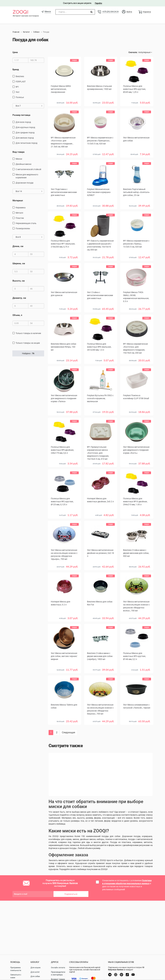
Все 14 (29, 191)
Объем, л (17, 315)
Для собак (35, 976)
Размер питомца (21, 115)
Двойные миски (23, 164)
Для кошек (36, 968)
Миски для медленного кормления (27, 176)
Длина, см (18, 246)
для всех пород (23, 122)
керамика (21, 208)
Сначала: (133, 52)
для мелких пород (25, 138)
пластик (20, 218)
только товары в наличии (28, 333)
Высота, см (19, 281)
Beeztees (20, 76)
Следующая (68, 732)
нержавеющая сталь (26, 223)
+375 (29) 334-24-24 (110, 12)
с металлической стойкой (28, 169)
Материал (18, 201)
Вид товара (18, 152)
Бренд (16, 69)
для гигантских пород (26, 143)
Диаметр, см (19, 298)
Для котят (35, 972)
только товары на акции (28, 343)
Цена (15, 52)
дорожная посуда (25, 183)
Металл (19, 213)
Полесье (20, 97)
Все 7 (29, 106)
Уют (18, 92)
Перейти (98, 3)
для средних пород (25, 133)
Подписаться (71, 894)
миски (19, 159)
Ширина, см (19, 263)
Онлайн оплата (58, 968)
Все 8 (29, 237)
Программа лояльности (16, 969)
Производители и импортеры (58, 973)
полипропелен (23, 228)
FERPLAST (21, 82)
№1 (17, 87)
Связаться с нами (16, 976)
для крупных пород (25, 127)
